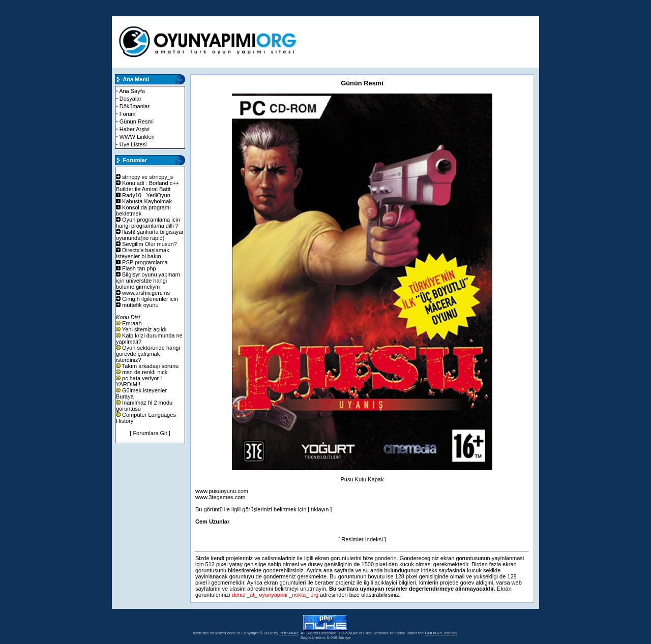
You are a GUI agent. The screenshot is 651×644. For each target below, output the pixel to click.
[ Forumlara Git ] (150, 433)
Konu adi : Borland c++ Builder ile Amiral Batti (147, 186)
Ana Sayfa (132, 91)
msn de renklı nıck (145, 372)
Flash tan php (139, 268)
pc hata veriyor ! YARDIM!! (139, 381)
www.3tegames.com (220, 497)
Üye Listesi (133, 144)
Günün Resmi (137, 121)
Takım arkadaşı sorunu (150, 366)
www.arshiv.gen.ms (146, 293)
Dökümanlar (135, 106)
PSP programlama (145, 262)
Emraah (132, 323)
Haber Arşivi (135, 129)
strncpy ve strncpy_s (147, 177)
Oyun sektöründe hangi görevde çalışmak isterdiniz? (148, 354)
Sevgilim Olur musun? (150, 244)
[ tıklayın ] (320, 509)
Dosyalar (130, 99)
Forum (128, 114)
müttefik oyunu (140, 305)
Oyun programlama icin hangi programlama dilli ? (148, 223)
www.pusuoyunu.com (222, 491)
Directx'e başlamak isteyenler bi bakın (143, 253)
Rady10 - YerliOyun (146, 195)
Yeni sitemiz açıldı (144, 329)
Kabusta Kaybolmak (147, 201)
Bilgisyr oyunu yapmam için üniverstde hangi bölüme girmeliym (148, 281)
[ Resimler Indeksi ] (362, 539)
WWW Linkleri (137, 137)
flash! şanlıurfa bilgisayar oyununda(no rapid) (150, 235)
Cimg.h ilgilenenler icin (150, 299)
